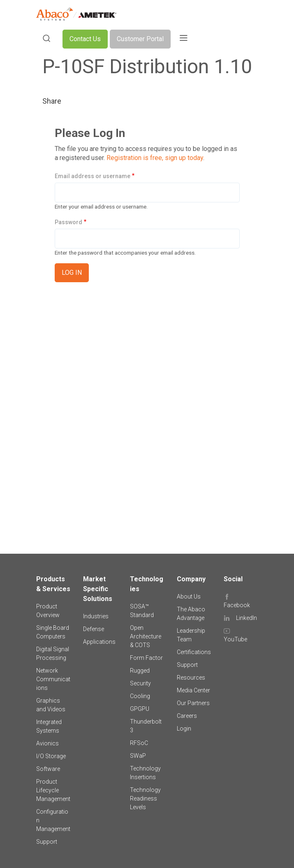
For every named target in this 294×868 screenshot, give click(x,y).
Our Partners (193, 703)
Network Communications (53, 679)
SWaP (138, 756)
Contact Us (85, 39)
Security (140, 683)
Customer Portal (140, 39)
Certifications (194, 652)
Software (48, 769)
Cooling (140, 696)
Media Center (193, 690)
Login (184, 729)
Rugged (140, 671)
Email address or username (93, 176)
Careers (187, 716)
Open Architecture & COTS (146, 636)
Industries (96, 616)
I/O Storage (51, 756)
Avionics (47, 743)
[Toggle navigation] (183, 39)
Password (68, 222)
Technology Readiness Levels (145, 798)
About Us (189, 596)
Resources (191, 678)
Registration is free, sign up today (155, 158)
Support (47, 842)
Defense (94, 629)
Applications (99, 642)
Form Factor (146, 658)
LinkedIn (247, 618)
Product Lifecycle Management (53, 790)
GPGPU (140, 709)
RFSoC (139, 743)
